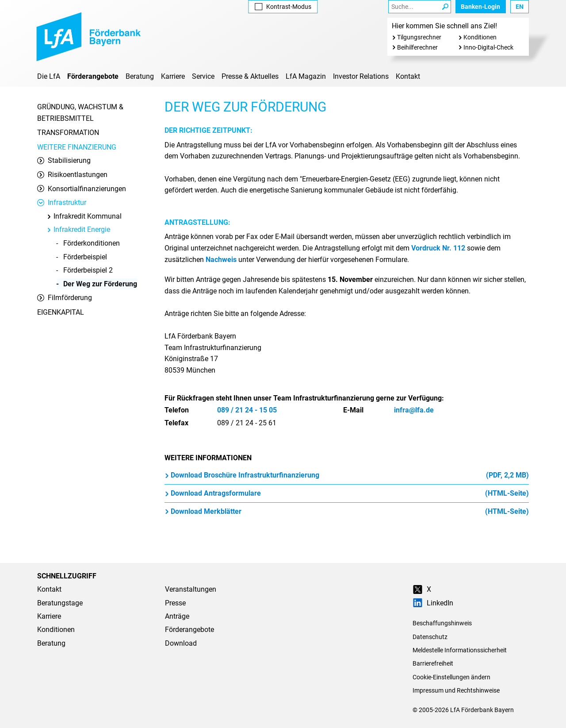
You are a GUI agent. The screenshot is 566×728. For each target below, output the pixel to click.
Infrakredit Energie (78, 229)
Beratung (140, 76)
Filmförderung (65, 298)
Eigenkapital (61, 312)
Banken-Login (480, 7)
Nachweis (221, 260)
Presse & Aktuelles (250, 76)
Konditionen (480, 37)
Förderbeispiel (85, 257)
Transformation (68, 133)
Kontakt (408, 76)
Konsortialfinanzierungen (82, 189)
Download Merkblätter (347, 512)
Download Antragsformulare (347, 493)
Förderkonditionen (92, 243)
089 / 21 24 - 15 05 (247, 410)
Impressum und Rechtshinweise (456, 690)
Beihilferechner (417, 47)
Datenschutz (430, 637)
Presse (175, 603)
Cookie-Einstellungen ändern (451, 677)
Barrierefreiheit (433, 663)
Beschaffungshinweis (442, 623)
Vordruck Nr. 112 (438, 248)
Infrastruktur (62, 202)
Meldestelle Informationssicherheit (460, 650)
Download (181, 643)
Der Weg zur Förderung (100, 284)
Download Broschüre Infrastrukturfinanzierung (347, 475)
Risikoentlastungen (72, 175)
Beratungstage (60, 603)
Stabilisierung (64, 160)
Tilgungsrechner (419, 37)
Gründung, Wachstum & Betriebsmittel (80, 113)
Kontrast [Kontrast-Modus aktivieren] (283, 7)
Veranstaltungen (191, 589)
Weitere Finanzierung (77, 147)
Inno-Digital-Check (488, 47)
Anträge (177, 616)
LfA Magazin (306, 76)
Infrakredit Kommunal (84, 216)
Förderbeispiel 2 (88, 270)
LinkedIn (433, 603)
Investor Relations (361, 76)
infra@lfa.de (414, 410)
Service (203, 76)
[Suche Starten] (445, 7)
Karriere (173, 76)
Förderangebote (93, 76)
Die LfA (49, 76)
